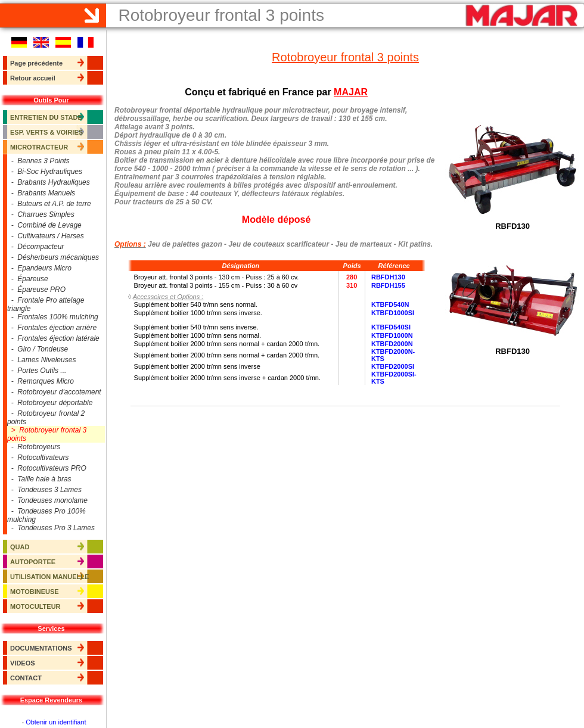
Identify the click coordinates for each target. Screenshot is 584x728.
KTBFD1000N (392, 335)
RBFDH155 (388, 285)
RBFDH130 (388, 277)
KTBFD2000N (392, 344)
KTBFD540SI (391, 327)
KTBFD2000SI (393, 366)
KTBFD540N (390, 304)
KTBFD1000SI (393, 313)
